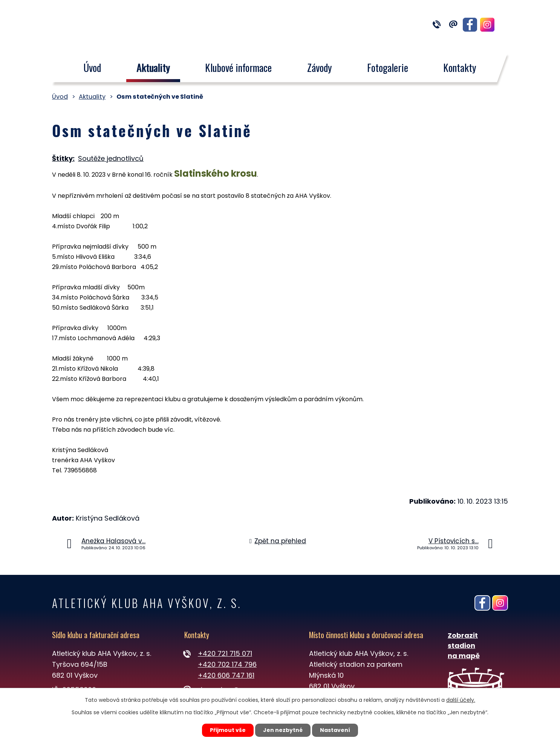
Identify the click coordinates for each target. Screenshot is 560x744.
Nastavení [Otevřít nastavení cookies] (335, 730)
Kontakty (460, 67)
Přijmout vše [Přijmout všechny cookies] (228, 730)
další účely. (461, 700)
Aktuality (153, 67)
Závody (320, 67)
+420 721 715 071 (225, 653)
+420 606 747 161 (226, 675)
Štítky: (63, 158)
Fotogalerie (388, 67)
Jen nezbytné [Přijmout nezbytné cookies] (283, 730)
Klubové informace (238, 67)
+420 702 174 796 (227, 664)
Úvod (92, 67)
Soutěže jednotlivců (111, 158)
